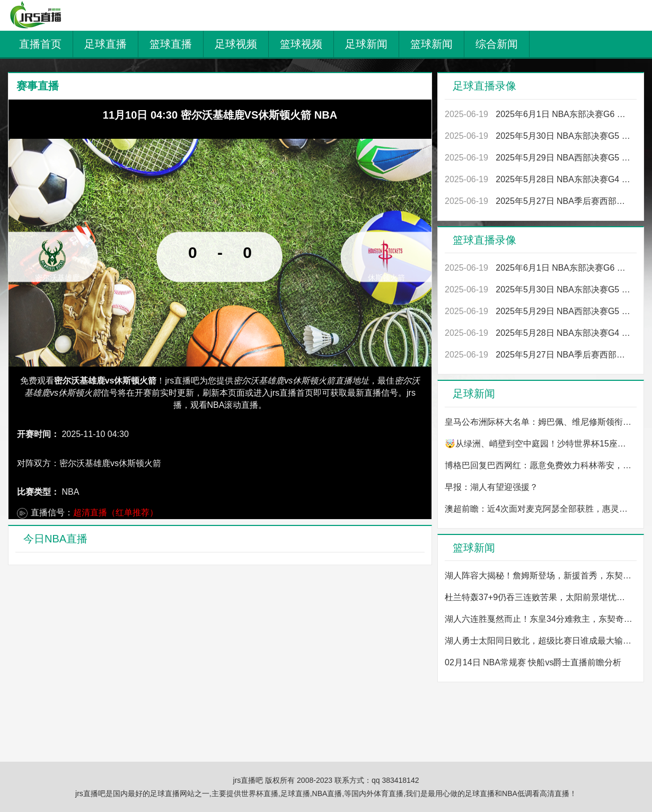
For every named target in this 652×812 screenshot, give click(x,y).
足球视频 (236, 44)
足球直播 (105, 44)
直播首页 (40, 44)
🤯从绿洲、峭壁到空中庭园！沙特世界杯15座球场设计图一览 (539, 444)
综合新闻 (497, 44)
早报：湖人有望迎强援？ (491, 487)
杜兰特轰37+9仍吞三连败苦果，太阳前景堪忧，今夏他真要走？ (539, 597)
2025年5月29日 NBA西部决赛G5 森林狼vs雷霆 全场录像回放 (539, 158)
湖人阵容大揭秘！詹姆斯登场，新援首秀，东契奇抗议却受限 (539, 575)
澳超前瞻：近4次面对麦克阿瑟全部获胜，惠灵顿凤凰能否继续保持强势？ (539, 509)
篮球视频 (301, 44)
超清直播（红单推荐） (116, 512)
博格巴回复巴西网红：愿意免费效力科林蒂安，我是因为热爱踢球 (539, 465)
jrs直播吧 (249, 780)
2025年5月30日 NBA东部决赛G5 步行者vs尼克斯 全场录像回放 (539, 136)
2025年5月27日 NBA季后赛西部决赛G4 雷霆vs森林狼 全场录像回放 (539, 201)
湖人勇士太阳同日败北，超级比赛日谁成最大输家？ (539, 641)
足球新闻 (366, 44)
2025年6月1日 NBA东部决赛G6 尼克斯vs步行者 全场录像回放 (539, 114)
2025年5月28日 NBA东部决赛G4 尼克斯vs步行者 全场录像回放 (539, 179)
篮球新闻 (431, 44)
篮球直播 (171, 44)
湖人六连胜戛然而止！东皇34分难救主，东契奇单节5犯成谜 (539, 619)
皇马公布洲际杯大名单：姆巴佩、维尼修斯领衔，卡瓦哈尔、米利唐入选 (539, 422)
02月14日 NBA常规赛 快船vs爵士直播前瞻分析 (533, 662)
